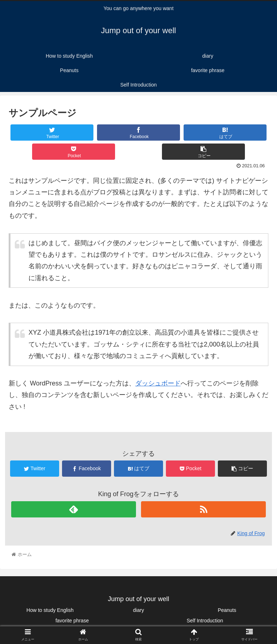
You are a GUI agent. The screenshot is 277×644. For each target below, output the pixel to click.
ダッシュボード (158, 383)
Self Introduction (205, 621)
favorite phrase (72, 621)
